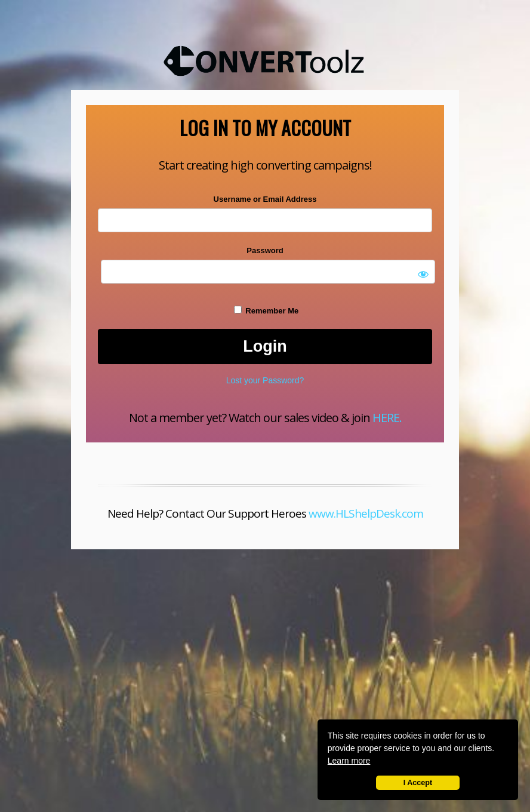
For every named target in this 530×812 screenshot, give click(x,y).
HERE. (387, 418)
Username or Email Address (265, 199)
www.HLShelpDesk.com (366, 513)
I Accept (418, 783)
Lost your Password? (265, 380)
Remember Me (266, 310)
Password (265, 250)
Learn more (349, 761)
